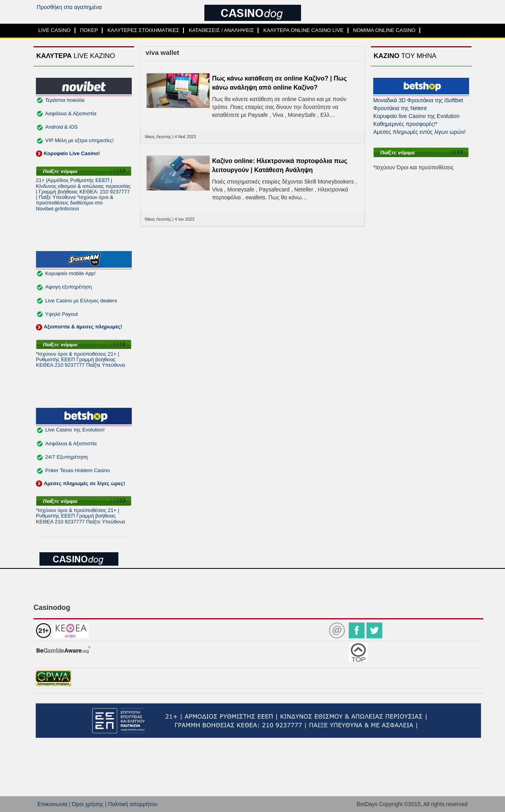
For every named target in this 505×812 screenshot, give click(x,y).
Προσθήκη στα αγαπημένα (69, 7)
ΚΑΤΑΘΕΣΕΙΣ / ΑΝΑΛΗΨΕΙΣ (221, 30)
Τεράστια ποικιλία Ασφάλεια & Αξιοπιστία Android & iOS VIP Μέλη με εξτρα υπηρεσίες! (75, 127)
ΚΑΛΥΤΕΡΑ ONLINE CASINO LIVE (303, 30)
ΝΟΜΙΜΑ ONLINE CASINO (384, 30)
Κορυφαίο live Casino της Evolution (416, 116)
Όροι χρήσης (88, 804)
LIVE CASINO (54, 30)
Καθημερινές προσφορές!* (405, 124)
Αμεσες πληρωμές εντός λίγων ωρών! (419, 132)
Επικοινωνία (52, 804)
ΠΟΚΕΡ (89, 30)
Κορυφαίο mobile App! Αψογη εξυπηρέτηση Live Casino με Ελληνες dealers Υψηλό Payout (79, 300)
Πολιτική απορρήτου (133, 804)
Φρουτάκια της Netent (400, 108)
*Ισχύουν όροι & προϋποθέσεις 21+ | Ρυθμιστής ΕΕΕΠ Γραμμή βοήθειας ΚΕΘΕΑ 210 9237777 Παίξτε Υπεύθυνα (80, 360)
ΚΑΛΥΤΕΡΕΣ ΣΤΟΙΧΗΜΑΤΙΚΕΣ (143, 30)
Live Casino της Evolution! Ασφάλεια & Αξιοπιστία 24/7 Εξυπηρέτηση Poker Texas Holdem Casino (80, 456)
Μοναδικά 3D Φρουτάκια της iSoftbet (418, 100)
